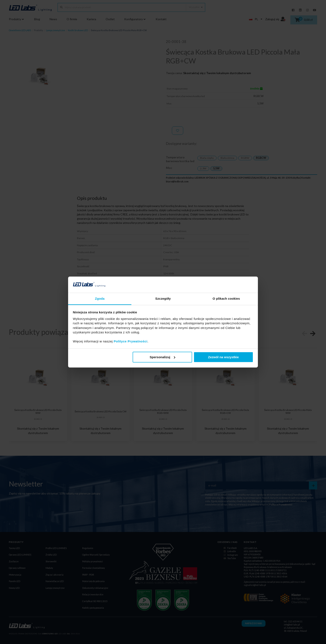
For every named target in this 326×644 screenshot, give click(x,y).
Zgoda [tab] (100, 299)
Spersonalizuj (163, 357)
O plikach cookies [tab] (226, 299)
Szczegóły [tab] (163, 299)
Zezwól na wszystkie (223, 357)
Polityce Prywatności (131, 341)
